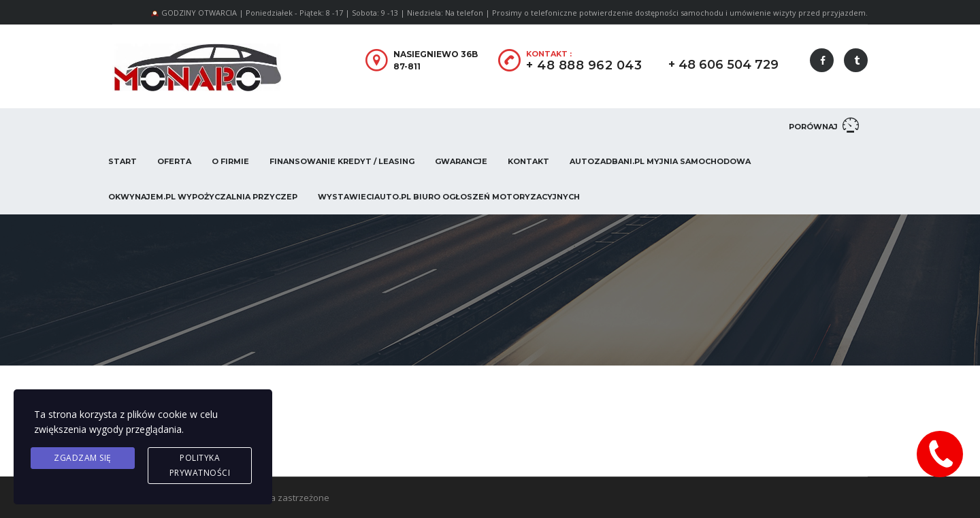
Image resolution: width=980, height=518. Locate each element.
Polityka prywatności (200, 465)
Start (122, 161)
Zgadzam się (83, 458)
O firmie (230, 161)
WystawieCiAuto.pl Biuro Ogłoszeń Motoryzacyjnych (449, 197)
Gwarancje (461, 161)
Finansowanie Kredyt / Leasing (342, 161)
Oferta (174, 161)
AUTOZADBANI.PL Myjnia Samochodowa (660, 161)
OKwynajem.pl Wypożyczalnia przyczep (203, 197)
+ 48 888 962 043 (584, 65)
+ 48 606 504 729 (723, 65)
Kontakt (528, 161)
